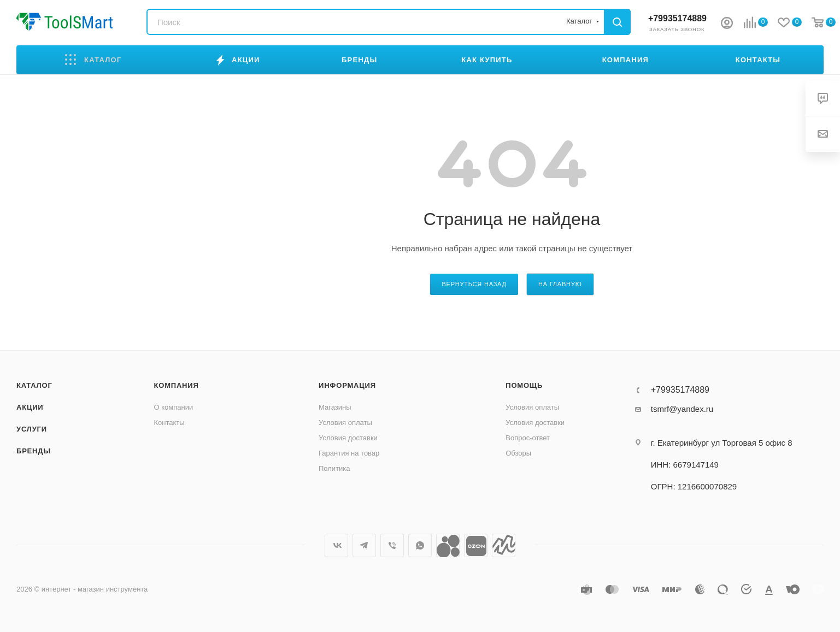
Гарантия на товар (349, 453)
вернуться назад (474, 284)
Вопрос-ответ (528, 438)
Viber (392, 545)
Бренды (34, 451)
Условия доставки (348, 438)
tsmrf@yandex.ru (682, 409)
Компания (177, 385)
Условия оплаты (345, 423)
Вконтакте (336, 545)
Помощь (524, 385)
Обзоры (518, 453)
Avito (448, 545)
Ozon (476, 545)
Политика (334, 468)
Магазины (335, 407)
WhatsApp (420, 545)
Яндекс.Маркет (504, 545)
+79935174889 (677, 18)
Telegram (364, 545)
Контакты (169, 423)
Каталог (34, 385)
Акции (30, 407)
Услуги (32, 429)
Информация (347, 385)
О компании (174, 407)
